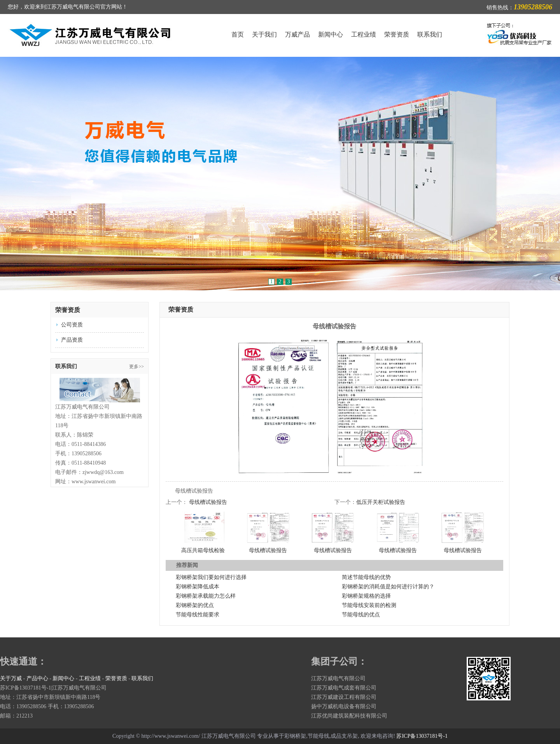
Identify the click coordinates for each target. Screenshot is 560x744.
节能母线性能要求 (198, 615)
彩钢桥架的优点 (195, 605)
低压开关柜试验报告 (381, 502)
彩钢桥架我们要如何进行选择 (211, 577)
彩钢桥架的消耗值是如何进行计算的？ (388, 587)
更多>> (136, 367)
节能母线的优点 (361, 615)
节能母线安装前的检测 (369, 605)
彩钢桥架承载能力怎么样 (206, 596)
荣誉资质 (397, 34)
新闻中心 (331, 34)
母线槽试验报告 (208, 502)
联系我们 (430, 34)
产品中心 (37, 678)
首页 (238, 34)
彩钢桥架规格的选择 (366, 596)
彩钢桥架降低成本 (198, 587)
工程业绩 (364, 34)
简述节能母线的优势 (366, 577)
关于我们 (264, 34)
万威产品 (297, 34)
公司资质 (72, 325)
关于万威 (11, 678)
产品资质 (72, 340)
